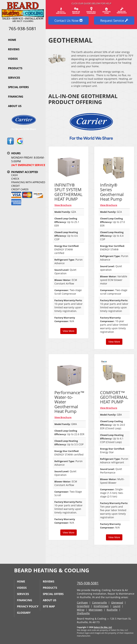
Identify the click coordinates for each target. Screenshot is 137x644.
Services (14, 78)
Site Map (49, 606)
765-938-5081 (88, 583)
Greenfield (83, 606)
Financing (16, 96)
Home (12, 40)
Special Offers (18, 87)
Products (15, 68)
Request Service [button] (114, 21)
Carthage (82, 603)
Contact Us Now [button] (68, 21)
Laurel (117, 606)
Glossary (24, 613)
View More (68, 331)
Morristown (96, 610)
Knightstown (101, 606)
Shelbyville (83, 613)
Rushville (112, 610)
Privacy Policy (28, 606)
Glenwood (117, 603)
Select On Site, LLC (103, 627)
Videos (13, 59)
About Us (15, 106)
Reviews (14, 49)
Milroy (81, 610)
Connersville (99, 603)
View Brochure (63, 205)
